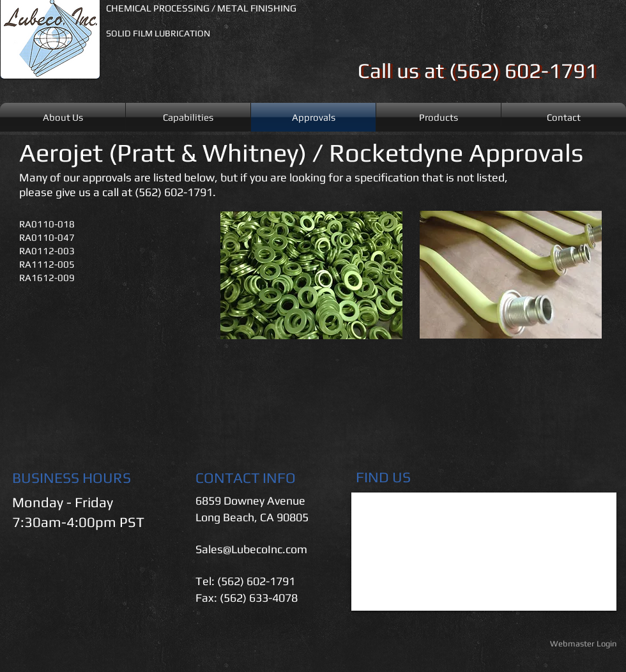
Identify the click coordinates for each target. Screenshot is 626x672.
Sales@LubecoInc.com (251, 549)
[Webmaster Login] (583, 644)
